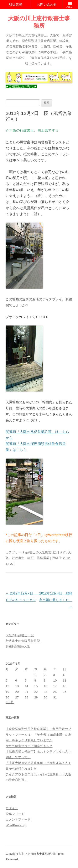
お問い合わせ (47, 4)
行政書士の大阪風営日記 (40, 552)
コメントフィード (18, 820)
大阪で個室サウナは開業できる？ (29, 746)
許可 (31, 558)
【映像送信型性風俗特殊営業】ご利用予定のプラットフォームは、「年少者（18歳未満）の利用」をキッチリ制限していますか (39, 735)
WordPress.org (16, 825)
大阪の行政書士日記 (20, 635)
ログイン (12, 808)
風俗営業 (43, 558)
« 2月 (10, 702)
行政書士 (18, 558)
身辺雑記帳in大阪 (18, 646)
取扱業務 (16, 4)
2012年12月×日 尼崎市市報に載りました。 (56, 600)
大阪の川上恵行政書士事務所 (39, 22)
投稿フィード (15, 814)
